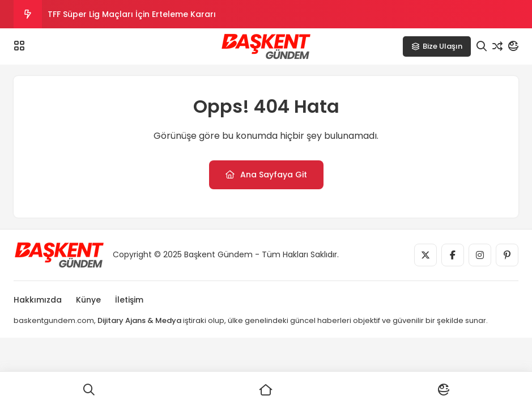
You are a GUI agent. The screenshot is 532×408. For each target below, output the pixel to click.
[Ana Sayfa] (266, 390)
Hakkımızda (38, 300)
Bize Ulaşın (437, 46)
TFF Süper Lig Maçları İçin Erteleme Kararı (132, 14)
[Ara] (89, 390)
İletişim (129, 300)
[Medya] (425, 255)
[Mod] (513, 46)
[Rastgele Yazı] (497, 46)
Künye (88, 300)
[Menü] (19, 46)
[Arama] (482, 46)
